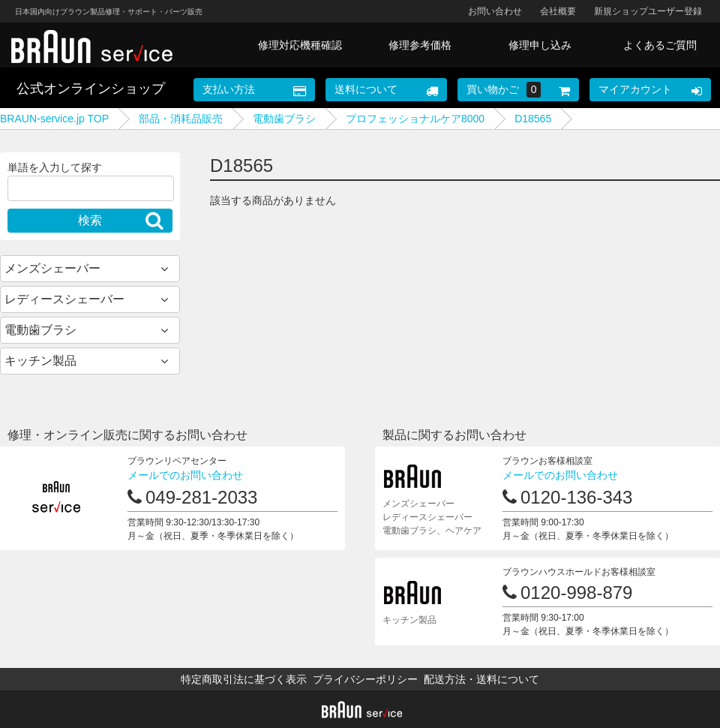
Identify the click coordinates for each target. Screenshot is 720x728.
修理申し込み (540, 45)
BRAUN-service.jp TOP (54, 119)
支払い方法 (229, 89)
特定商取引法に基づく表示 (244, 679)
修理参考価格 (420, 45)
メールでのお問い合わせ (185, 475)
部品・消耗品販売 (181, 119)
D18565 (533, 119)
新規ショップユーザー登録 (648, 11)
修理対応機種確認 (300, 45)
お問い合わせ (495, 11)
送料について (366, 89)
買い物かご (504, 90)
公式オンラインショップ (91, 89)
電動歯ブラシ (284, 119)
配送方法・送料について (481, 679)
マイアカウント (635, 89)
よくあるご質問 (660, 45)
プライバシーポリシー (365, 679)
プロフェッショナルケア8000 (415, 119)
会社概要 (558, 11)
